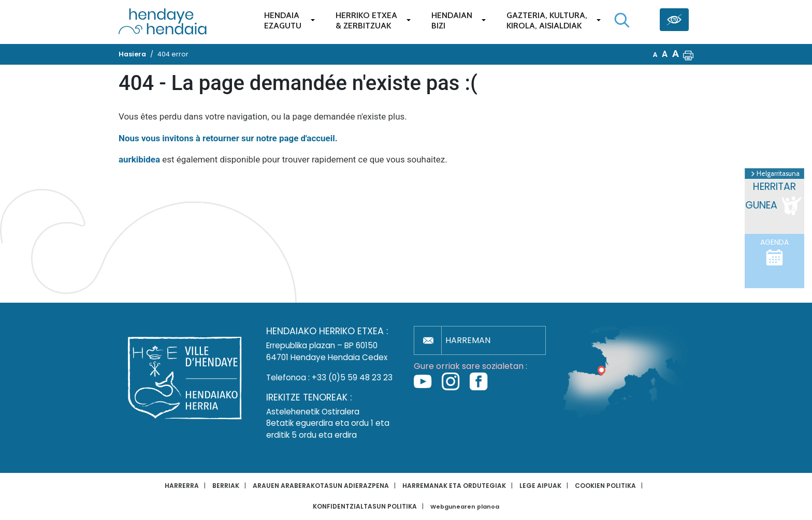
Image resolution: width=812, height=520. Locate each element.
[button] (688, 54)
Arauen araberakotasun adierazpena (321, 486)
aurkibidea (139, 159)
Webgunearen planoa (465, 507)
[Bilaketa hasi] (622, 20)
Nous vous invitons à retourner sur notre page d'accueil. (228, 138)
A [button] (655, 55)
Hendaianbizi (452, 20)
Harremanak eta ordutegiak (454, 486)
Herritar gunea (774, 199)
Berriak (226, 486)
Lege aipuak (540, 486)
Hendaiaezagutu (283, 20)
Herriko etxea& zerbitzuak (366, 20)
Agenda (774, 252)
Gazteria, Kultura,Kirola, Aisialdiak (547, 20)
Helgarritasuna (774, 174)
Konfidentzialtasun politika (365, 506)
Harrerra (182, 486)
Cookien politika (605, 486)
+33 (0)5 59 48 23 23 (352, 377)
